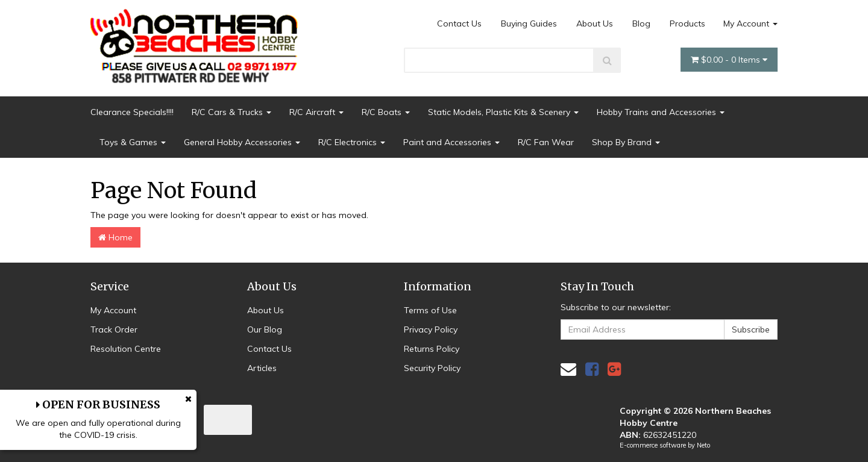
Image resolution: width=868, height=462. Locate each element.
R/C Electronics (352, 142)
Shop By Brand (626, 142)
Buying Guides (529, 23)
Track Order (114, 329)
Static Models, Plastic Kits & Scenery (503, 112)
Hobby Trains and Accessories (661, 112)
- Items (729, 60)
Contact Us (459, 23)
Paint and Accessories (451, 142)
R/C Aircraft (316, 112)
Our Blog (265, 329)
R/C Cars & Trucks (231, 112)
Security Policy (432, 368)
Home (115, 237)
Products (687, 23)
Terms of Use (430, 310)
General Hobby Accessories (242, 142)
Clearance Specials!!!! (132, 112)
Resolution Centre (126, 349)
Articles (262, 368)
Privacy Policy (431, 329)
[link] (592, 369)
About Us (595, 23)
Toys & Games (133, 142)
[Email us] (568, 369)
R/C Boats (386, 112)
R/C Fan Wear (546, 142)
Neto (703, 445)
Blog (641, 23)
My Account (750, 23)
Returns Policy (432, 349)
